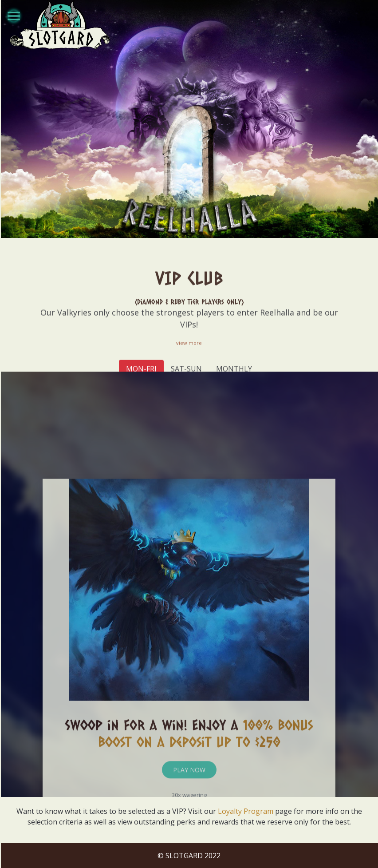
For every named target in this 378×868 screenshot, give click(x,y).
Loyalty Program (246, 811)
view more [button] (189, 367)
